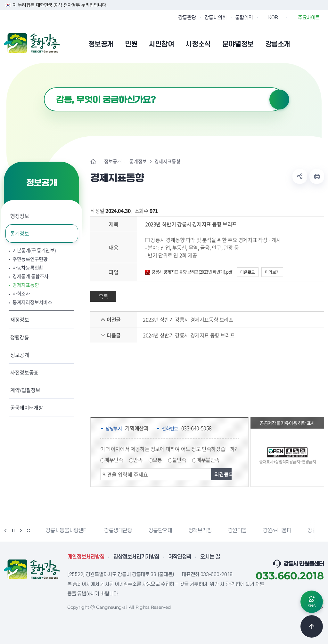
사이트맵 (320, 44)
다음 (21, 530)
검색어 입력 (44, 88)
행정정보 (20, 216)
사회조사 (21, 294)
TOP (312, 626)
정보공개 (20, 355)
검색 (279, 100)
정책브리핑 (200, 531)
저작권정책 (180, 557)
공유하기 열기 (300, 176)
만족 (138, 460)
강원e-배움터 (277, 531)
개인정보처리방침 (86, 557)
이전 (5, 530)
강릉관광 (187, 18)
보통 (157, 460)
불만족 (179, 460)
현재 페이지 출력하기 (317, 176)
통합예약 (244, 18)
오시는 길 (210, 557)
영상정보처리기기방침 (136, 557)
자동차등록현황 (28, 268)
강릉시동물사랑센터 (67, 531)
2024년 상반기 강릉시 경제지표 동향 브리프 (189, 335)
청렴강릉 (20, 337)
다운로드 (248, 272)
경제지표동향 (26, 285)
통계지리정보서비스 (32, 302)
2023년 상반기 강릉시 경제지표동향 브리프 (188, 319)
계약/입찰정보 (25, 390)
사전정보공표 (24, 372)
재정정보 (20, 319)
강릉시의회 (216, 18)
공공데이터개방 (27, 407)
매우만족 (114, 460)
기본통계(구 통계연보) (34, 250)
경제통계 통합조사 (30, 276)
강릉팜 (315, 531)
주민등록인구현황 (30, 259)
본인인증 (304, 44)
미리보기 (272, 272)
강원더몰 (237, 531)
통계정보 (20, 233)
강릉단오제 (160, 531)
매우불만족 (208, 460)
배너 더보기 (29, 530)
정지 (13, 530)
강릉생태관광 (118, 531)
